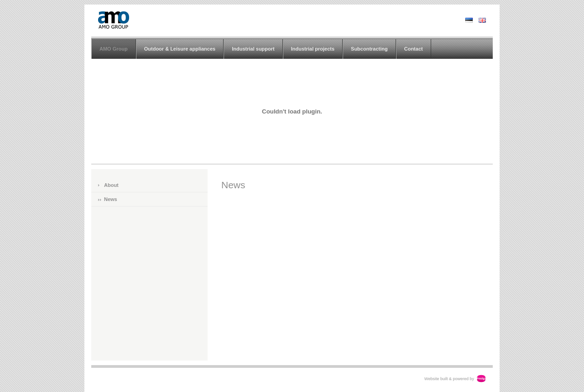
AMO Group (114, 49)
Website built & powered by (449, 379)
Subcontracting (369, 49)
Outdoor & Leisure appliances (180, 49)
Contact (414, 49)
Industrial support (253, 49)
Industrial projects (313, 49)
